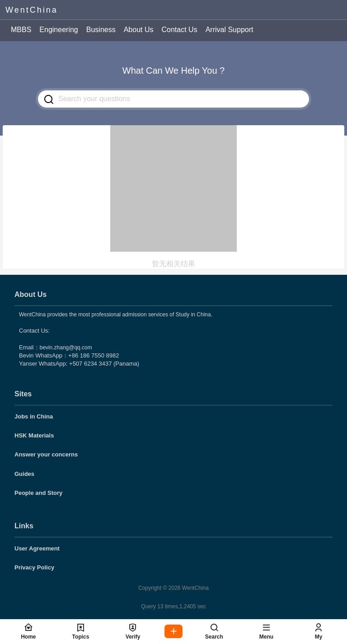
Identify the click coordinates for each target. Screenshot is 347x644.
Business (101, 30)
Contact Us (179, 30)
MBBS (21, 30)
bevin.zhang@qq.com (66, 348)
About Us (139, 30)
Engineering (59, 30)
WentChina (195, 588)
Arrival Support (230, 30)
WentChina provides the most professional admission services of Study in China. (116, 315)
